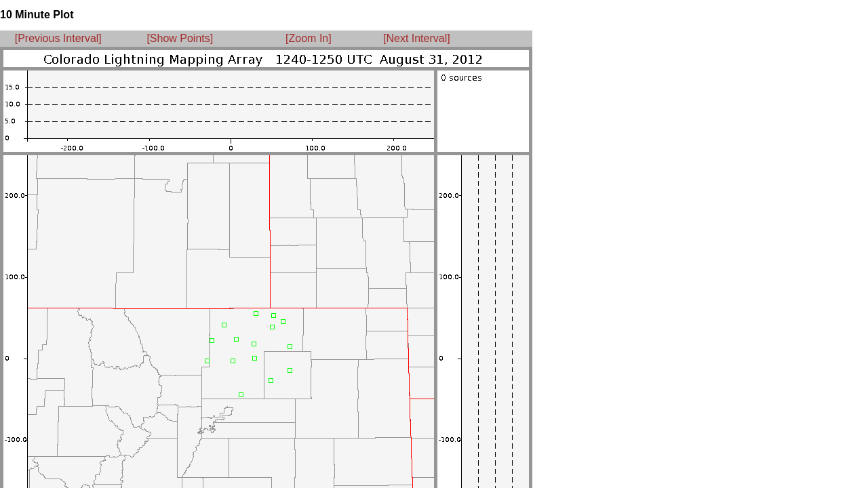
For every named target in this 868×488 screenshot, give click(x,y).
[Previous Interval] (58, 38)
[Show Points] (180, 38)
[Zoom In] (309, 38)
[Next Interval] (417, 38)
